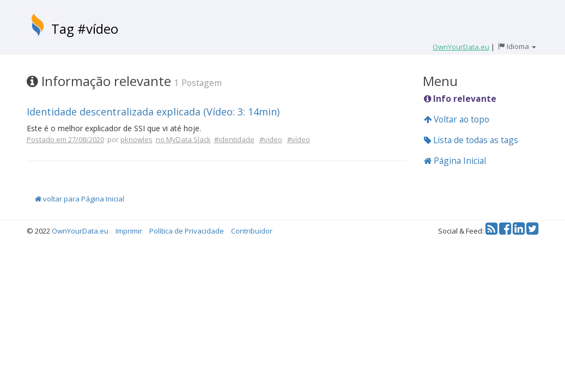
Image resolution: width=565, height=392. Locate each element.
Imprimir (129, 231)
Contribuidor (252, 231)
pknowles (136, 139)
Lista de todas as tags (471, 140)
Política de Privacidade (187, 231)
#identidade (234, 139)
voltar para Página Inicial (80, 199)
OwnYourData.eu (80, 231)
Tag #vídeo (85, 29)
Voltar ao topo (457, 119)
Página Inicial (455, 161)
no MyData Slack (183, 139)
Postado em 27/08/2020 (65, 139)
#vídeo (299, 139)
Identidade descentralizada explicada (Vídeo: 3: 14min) (153, 112)
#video (271, 139)
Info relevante (460, 99)
